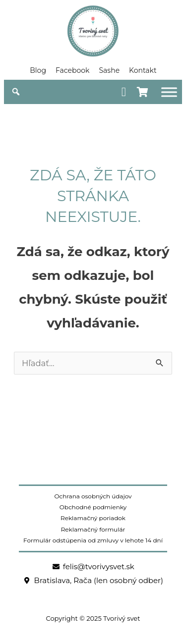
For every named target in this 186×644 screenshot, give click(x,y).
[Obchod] (169, 92)
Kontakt (143, 70)
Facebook (72, 70)
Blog (38, 70)
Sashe (109, 70)
